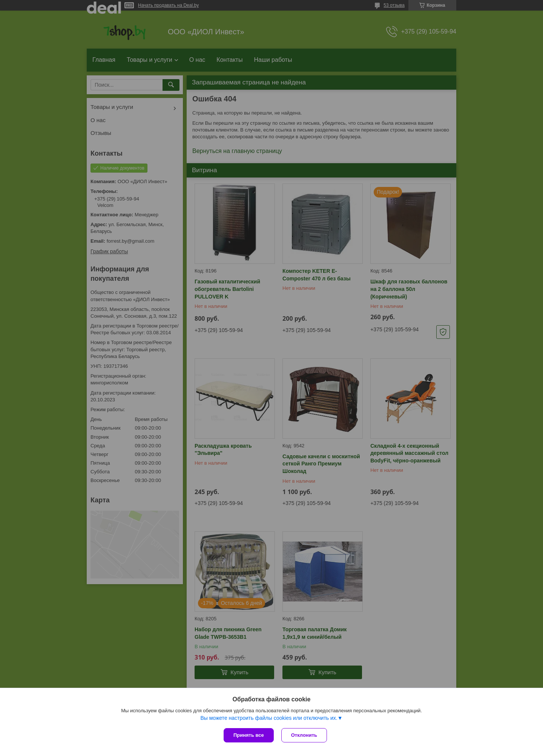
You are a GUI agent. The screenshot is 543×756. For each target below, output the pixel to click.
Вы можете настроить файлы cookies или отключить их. (269, 718)
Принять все (249, 735)
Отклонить (304, 735)
